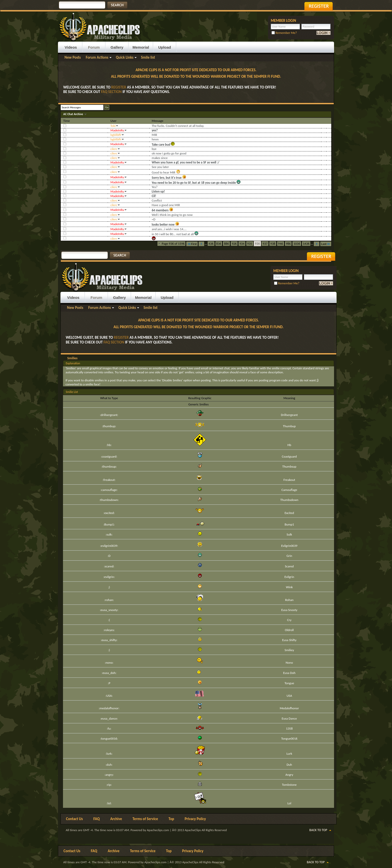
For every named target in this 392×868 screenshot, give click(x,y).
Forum (94, 47)
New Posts (73, 57)
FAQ (96, 819)
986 (288, 244)
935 (250, 244)
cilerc (114, 149)
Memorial (141, 47)
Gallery (117, 47)
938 (273, 244)
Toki (113, 126)
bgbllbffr (116, 135)
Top (171, 819)
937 (265, 244)
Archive (116, 819)
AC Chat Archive (74, 114)
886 (226, 244)
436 (211, 244)
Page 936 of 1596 (173, 244)
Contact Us (74, 819)
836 (219, 244)
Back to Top (318, 830)
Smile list (148, 57)
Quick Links (125, 57)
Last (326, 244)
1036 (297, 244)
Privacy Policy (195, 819)
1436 (306, 244)
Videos (71, 47)
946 (281, 244)
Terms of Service (145, 819)
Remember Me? (284, 33)
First (192, 244)
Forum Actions (97, 57)
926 (234, 244)
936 (257, 244)
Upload (165, 47)
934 (242, 244)
